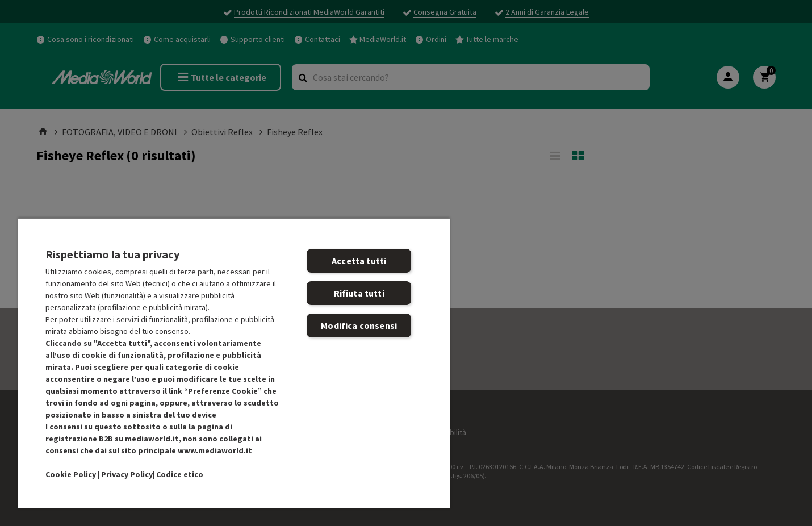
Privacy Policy (127, 474)
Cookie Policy (71, 474)
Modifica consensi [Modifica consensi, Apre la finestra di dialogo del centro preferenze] (359, 325)
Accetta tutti (359, 261)
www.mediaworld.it (215, 450)
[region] (234, 363)
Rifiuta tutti (359, 293)
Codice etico (180, 474)
